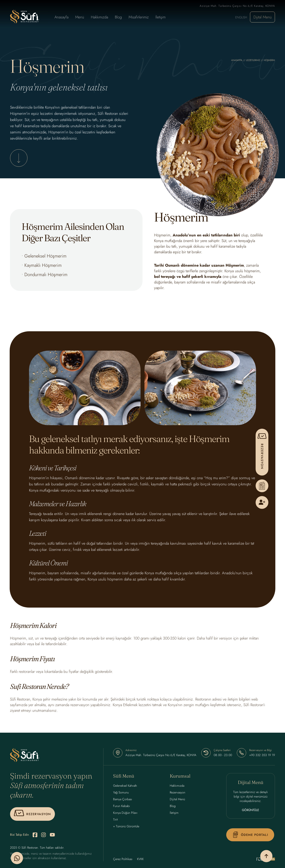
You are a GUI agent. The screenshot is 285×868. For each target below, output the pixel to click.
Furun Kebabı (122, 807)
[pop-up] (262, 452)
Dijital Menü (263, 17)
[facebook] (35, 836)
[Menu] (262, 486)
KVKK (140, 860)
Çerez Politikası (123, 860)
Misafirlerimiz (139, 17)
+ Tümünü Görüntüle (126, 827)
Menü (80, 17)
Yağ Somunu (121, 794)
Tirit (115, 821)
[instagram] (44, 836)
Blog (118, 17)
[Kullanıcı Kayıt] (262, 502)
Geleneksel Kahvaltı (125, 787)
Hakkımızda (99, 17)
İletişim (160, 17)
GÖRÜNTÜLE (250, 811)
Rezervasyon (177, 794)
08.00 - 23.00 (223, 756)
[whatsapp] (18, 855)
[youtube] (52, 836)
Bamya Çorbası (123, 800)
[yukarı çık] (262, 855)
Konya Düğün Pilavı (125, 814)
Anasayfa (61, 17)
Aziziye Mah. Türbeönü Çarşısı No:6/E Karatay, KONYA (161, 756)
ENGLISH (241, 17)
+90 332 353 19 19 (262, 756)
